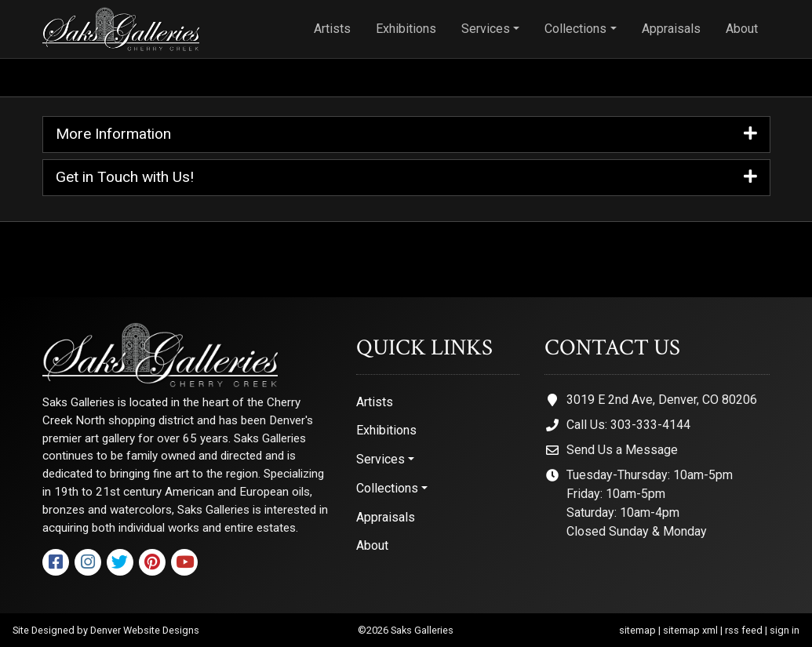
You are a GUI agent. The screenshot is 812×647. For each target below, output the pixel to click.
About (742, 29)
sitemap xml (690, 630)
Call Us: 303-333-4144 (628, 425)
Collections (575, 29)
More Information (406, 134)
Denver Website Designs (145, 630)
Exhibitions (406, 29)
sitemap (637, 630)
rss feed (744, 630)
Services (486, 29)
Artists (332, 29)
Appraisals (671, 29)
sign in (785, 630)
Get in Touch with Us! (406, 178)
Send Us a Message (622, 450)
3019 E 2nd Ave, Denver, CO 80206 (662, 400)
